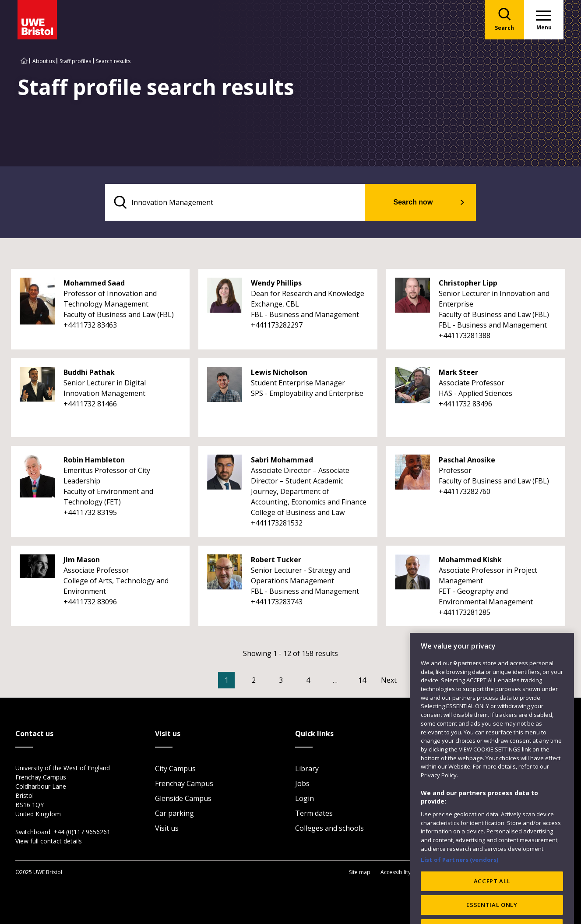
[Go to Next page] (398, 680)
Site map (360, 872)
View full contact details (49, 841)
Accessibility (396, 872)
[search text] (235, 202)
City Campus (175, 769)
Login (305, 798)
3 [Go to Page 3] (281, 680)
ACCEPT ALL (492, 906)
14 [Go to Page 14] (362, 680)
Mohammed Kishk (470, 560)
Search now (413, 202)
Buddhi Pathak (89, 372)
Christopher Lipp (468, 283)
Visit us (167, 828)
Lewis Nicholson (279, 372)
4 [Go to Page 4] (308, 680)
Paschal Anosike (467, 460)
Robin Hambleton (94, 460)
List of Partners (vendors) (460, 884)
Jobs (302, 783)
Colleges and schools (329, 828)
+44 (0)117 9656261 (82, 832)
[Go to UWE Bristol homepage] (24, 61)
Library (307, 769)
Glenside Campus (183, 798)
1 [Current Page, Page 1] (227, 680)
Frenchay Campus (184, 783)
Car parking (174, 813)
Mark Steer (458, 372)
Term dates (314, 813)
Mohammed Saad (94, 283)
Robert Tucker (276, 560)
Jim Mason (82, 560)
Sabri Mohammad (282, 460)
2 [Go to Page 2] (254, 680)
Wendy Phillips (276, 283)
